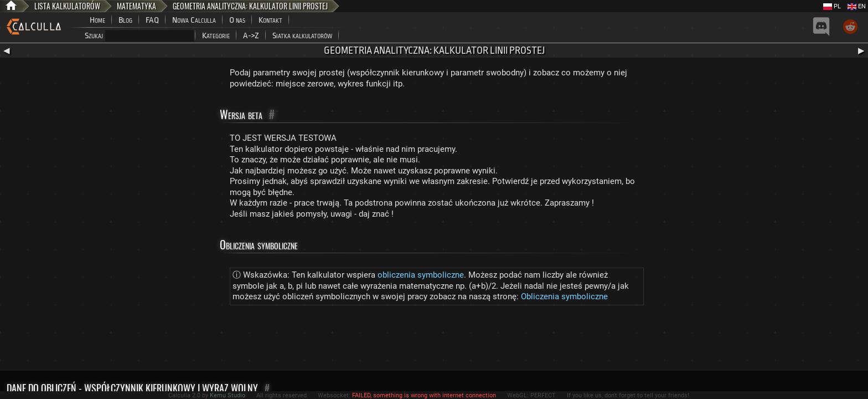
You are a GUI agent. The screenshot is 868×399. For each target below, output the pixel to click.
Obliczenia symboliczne (564, 296)
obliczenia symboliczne (421, 275)
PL (832, 6)
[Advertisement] (434, 340)
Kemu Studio (228, 395)
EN (857, 6)
